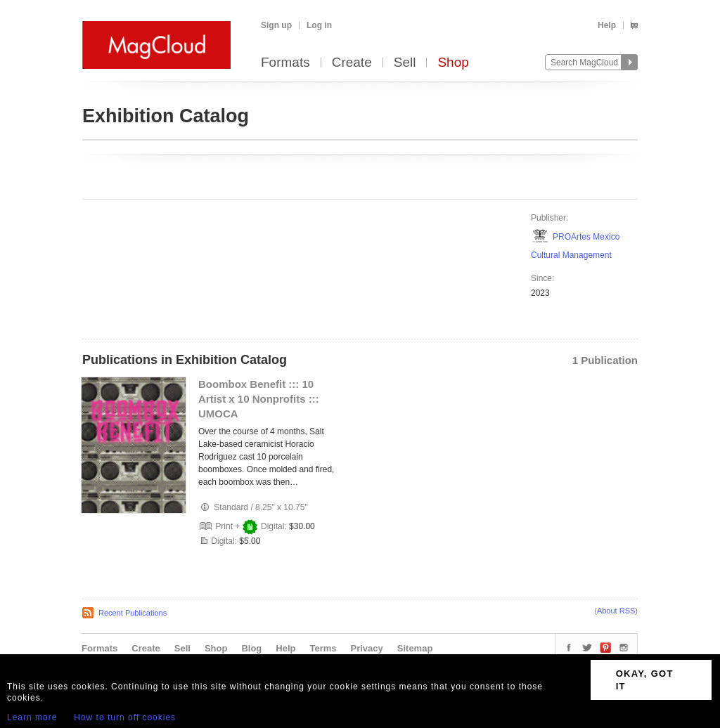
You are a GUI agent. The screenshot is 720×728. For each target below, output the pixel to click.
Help (607, 25)
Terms (323, 648)
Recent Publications (133, 613)
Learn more (32, 717)
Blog (251, 648)
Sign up (276, 25)
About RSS (616, 611)
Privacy (367, 648)
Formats (285, 63)
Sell (405, 63)
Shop (453, 63)
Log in (319, 25)
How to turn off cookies (125, 717)
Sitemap (415, 648)
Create (352, 63)
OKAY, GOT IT (645, 680)
